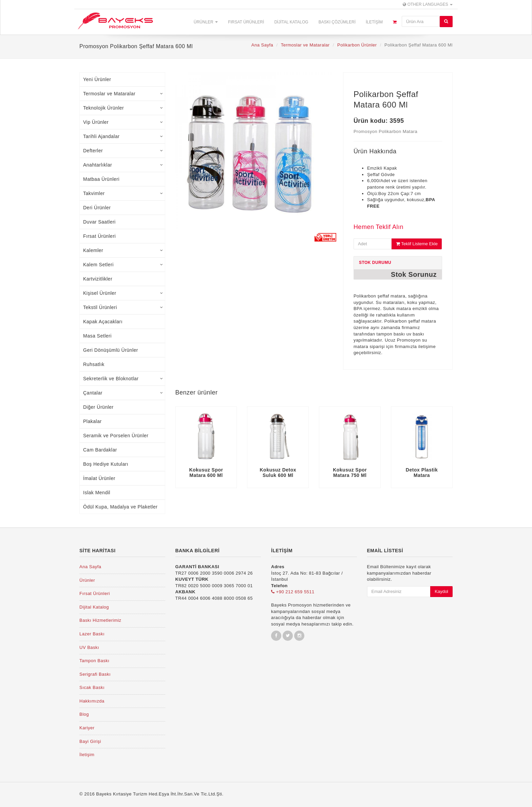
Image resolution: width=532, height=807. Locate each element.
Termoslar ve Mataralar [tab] (123, 94)
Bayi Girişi (90, 741)
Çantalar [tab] (123, 393)
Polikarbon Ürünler (357, 45)
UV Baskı (89, 647)
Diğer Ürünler (98, 407)
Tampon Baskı (94, 661)
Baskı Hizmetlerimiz (100, 620)
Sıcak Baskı (92, 687)
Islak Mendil (97, 493)
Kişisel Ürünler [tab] (123, 293)
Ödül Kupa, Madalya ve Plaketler (120, 507)
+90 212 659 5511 (293, 592)
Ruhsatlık (94, 364)
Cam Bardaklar (100, 450)
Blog (84, 714)
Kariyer (87, 728)
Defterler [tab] (123, 151)
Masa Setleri (97, 336)
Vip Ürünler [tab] (123, 122)
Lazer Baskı (92, 634)
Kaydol (441, 591)
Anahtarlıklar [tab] (123, 165)
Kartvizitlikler (98, 279)
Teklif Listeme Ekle (417, 244)
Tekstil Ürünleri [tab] (123, 307)
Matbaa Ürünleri (101, 179)
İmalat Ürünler (99, 478)
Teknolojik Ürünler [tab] (123, 108)
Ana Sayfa (262, 45)
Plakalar (92, 421)
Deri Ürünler (97, 208)
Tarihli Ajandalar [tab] (123, 136)
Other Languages (428, 4)
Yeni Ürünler (97, 79)
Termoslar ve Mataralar (305, 45)
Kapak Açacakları (103, 322)
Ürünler (206, 22)
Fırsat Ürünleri (246, 22)
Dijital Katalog (291, 22)
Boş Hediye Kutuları (106, 464)
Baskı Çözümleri (337, 22)
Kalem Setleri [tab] (123, 265)
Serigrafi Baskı (95, 674)
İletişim (374, 22)
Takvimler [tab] (123, 193)
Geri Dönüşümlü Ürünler (111, 350)
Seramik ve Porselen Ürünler (116, 436)
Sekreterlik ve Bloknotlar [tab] (123, 379)
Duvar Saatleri (99, 222)
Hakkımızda (92, 701)
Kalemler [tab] (123, 250)
